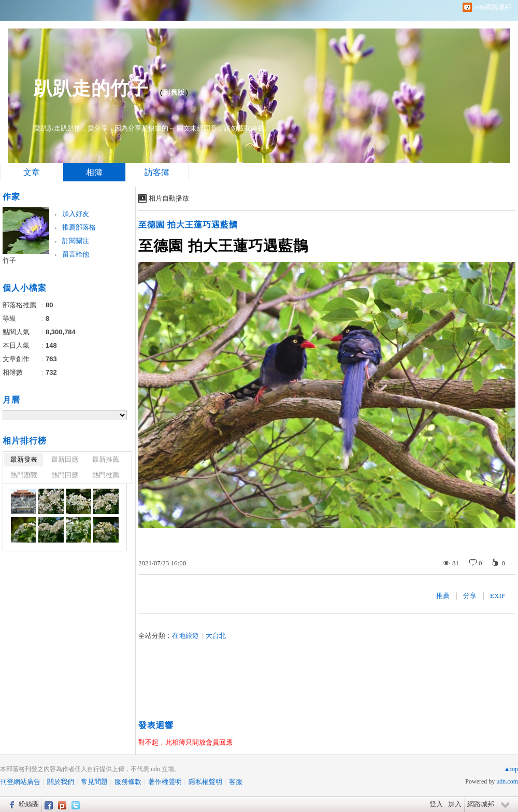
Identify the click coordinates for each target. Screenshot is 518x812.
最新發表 (24, 459)
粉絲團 (29, 804)
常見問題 (94, 782)
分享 (470, 596)
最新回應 (65, 459)
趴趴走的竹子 (91, 88)
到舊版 (174, 92)
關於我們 (61, 782)
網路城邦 (481, 804)
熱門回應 (65, 475)
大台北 (216, 636)
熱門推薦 (106, 475)
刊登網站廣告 (20, 782)
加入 (455, 804)
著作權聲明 (165, 782)
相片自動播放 (169, 198)
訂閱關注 (76, 241)
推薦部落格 (79, 227)
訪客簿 (157, 172)
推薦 (443, 596)
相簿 (94, 172)
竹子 (9, 260)
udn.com (507, 781)
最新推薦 (106, 459)
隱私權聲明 (205, 782)
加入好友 (76, 214)
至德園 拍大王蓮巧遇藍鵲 (188, 225)
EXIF (498, 596)
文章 (32, 172)
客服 (236, 782)
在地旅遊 (185, 636)
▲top (511, 769)
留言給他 (76, 254)
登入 (436, 804)
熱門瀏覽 (24, 475)
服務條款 (128, 782)
